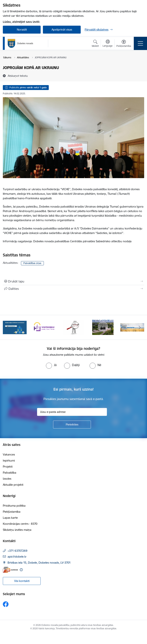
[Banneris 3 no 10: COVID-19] (74, 327)
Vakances (9, 454)
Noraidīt (22, 30)
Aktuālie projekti (13, 485)
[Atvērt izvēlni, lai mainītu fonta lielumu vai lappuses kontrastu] (124, 44)
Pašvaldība (10, 473)
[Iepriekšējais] (7, 327)
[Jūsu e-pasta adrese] (72, 412)
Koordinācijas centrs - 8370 (20, 524)
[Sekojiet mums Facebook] (6, 604)
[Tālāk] (140, 327)
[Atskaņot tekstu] (18, 76)
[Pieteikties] (72, 425)
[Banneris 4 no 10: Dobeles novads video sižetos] (103, 327)
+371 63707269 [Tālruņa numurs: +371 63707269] (17, 551)
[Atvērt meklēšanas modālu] (95, 44)
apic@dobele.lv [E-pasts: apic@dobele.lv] (17, 557)
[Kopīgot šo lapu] (73, 289)
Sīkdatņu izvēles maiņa (17, 530)
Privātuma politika (14, 506)
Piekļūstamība (12, 512)
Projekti (8, 467)
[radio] (51, 365)
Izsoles (7, 479)
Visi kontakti (22, 581)
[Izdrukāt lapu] (73, 281)
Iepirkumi (9, 460)
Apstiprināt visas (62, 30)
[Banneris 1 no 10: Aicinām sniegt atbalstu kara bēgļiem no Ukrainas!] (15, 327)
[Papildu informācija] (21, 570)
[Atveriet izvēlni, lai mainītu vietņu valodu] (108, 44)
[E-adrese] (10, 570)
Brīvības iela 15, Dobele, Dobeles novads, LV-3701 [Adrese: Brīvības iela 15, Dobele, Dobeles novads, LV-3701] (39, 563)
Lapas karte (10, 518)
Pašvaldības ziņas (32, 263)
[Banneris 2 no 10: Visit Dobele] (44, 327)
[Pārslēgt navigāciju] (140, 43)
